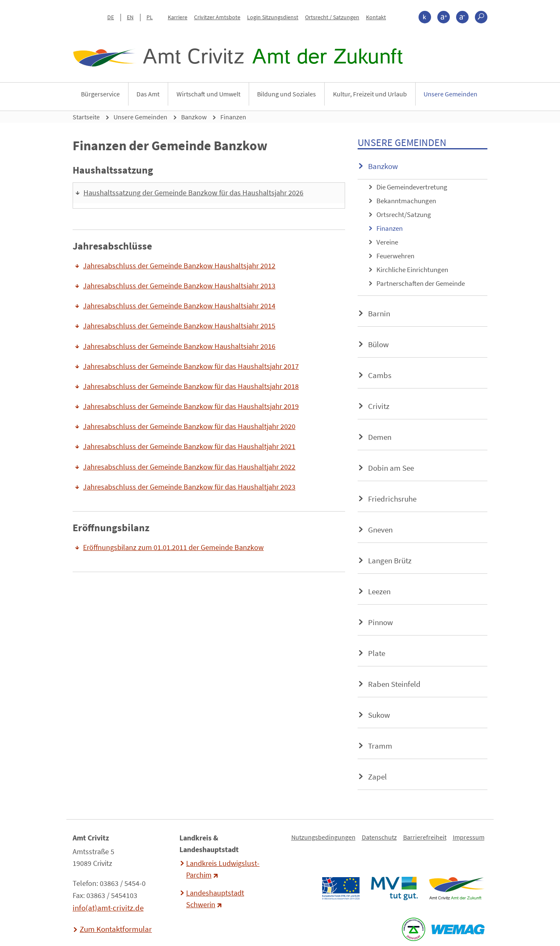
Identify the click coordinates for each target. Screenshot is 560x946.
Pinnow (381, 622)
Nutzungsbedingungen (323, 837)
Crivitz (379, 406)
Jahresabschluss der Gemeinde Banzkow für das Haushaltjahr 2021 (189, 447)
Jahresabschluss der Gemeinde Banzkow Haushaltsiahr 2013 (179, 286)
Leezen (379, 591)
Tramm (380, 746)
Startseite (86, 117)
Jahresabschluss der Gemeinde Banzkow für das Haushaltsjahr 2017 (191, 366)
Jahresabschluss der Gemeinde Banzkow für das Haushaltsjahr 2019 (191, 406)
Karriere (178, 17)
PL (150, 17)
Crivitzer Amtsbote (217, 17)
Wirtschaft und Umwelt (208, 94)
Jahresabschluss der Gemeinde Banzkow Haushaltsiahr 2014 (179, 306)
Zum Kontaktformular (116, 929)
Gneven (380, 530)
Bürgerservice (100, 94)
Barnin (379, 313)
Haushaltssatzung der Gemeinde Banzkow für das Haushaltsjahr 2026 (193, 193)
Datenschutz (379, 837)
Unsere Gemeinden (450, 94)
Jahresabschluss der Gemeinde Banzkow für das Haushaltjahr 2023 (189, 487)
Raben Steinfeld (394, 684)
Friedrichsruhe (392, 499)
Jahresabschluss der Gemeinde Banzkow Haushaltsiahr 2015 (179, 326)
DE (111, 17)
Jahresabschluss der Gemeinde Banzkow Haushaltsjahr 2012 (179, 266)
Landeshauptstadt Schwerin (215, 899)
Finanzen (233, 117)
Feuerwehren (395, 256)
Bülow (378, 344)
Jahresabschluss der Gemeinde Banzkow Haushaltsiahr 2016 (179, 346)
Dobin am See (391, 468)
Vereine (387, 242)
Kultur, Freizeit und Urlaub (370, 94)
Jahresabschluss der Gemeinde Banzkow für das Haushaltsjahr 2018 (191, 386)
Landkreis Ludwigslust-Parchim (223, 869)
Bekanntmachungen (406, 201)
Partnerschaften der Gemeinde (421, 283)
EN (130, 17)
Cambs (380, 375)
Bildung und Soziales (286, 94)
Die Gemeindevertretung (412, 187)
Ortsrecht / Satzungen (332, 17)
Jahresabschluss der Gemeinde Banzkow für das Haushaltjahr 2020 (189, 426)
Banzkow (194, 117)
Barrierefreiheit (425, 837)
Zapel (377, 777)
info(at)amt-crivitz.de (108, 908)
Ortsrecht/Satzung (404, 214)
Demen (380, 437)
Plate (377, 653)
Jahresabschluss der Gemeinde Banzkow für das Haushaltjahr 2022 (189, 467)
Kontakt (376, 17)
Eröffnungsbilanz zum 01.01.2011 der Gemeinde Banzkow (173, 547)
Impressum (469, 837)
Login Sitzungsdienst (273, 17)
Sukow (379, 715)
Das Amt (148, 94)
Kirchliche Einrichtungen (412, 270)
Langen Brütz (390, 560)
